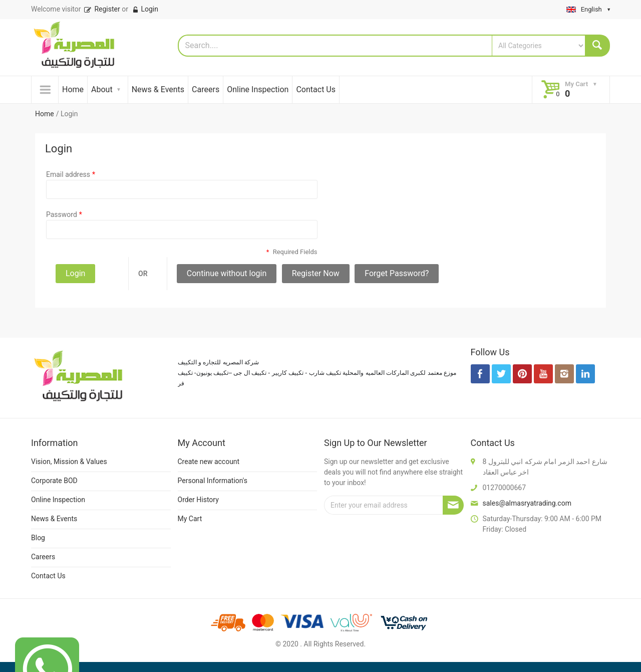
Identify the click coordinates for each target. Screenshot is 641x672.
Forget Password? (397, 273)
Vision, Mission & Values (69, 462)
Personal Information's (213, 481)
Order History (198, 500)
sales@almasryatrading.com (527, 503)
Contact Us (316, 89)
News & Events (158, 89)
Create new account (209, 462)
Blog (38, 538)
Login (145, 9)
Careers (206, 89)
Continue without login (227, 273)
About (102, 89)
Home (73, 89)
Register (101, 9)
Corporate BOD (54, 481)
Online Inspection (258, 89)
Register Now (316, 273)
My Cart (190, 519)
